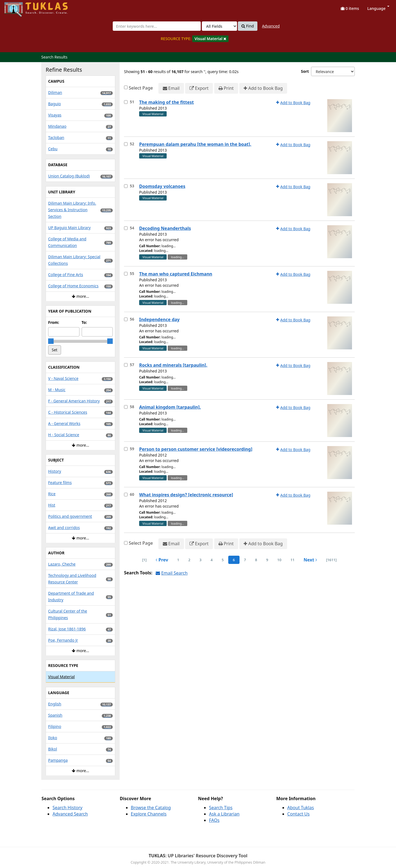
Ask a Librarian (224, 814)
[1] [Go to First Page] (144, 560)
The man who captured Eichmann (176, 274)
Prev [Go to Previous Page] (162, 560)
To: (84, 322)
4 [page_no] (212, 560)
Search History (68, 808)
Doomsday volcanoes (162, 186)
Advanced (271, 26)
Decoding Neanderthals (165, 228)
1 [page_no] (178, 560)
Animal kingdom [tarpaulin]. (170, 407)
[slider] (51, 341)
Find (248, 26)
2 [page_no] (189, 560)
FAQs (214, 820)
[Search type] (219, 26)
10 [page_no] (279, 560)
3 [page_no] (200, 560)
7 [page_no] (245, 560)
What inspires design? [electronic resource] (186, 495)
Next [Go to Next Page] (310, 560)
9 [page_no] (267, 560)
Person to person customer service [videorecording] (196, 449)
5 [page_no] (223, 560)
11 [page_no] (292, 560)
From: (54, 322)
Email (171, 88)
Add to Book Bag (263, 88)
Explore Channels (149, 814)
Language (378, 8)
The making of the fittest (167, 102)
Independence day (159, 319)
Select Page (141, 88)
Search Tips (221, 808)
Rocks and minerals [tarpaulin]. (173, 365)
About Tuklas (301, 808)
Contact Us (299, 814)
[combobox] (157, 26)
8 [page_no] (256, 560)
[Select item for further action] (126, 102)
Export (199, 88)
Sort (305, 71)
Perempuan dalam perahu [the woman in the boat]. (195, 144)
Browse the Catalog (151, 808)
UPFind (18, 7)
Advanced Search (70, 814)
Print (226, 88)
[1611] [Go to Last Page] (331, 560)
